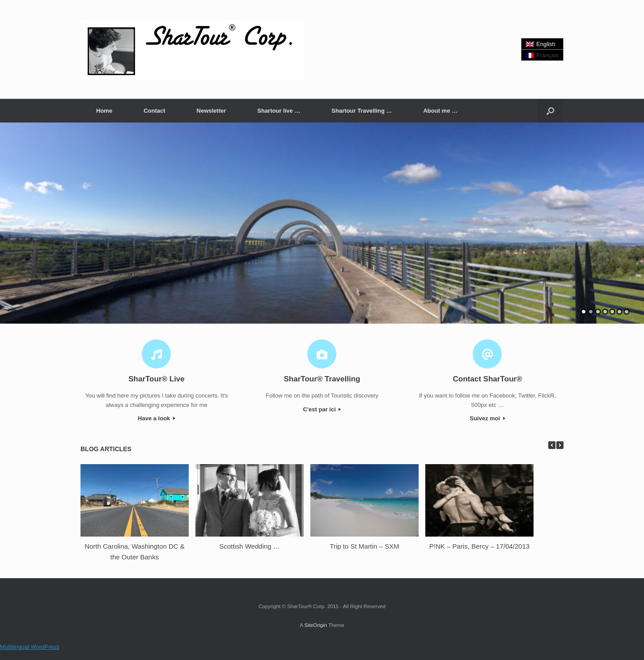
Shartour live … (279, 111)
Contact (154, 111)
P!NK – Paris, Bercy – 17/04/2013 (479, 546)
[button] (550, 111)
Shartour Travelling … (362, 111)
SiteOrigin (316, 625)
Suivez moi (487, 418)
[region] (322, 223)
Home (104, 111)
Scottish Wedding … (250, 546)
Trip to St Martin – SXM (364, 546)
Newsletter (212, 111)
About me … (440, 111)
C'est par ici (322, 409)
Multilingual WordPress (30, 647)
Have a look (157, 418)
